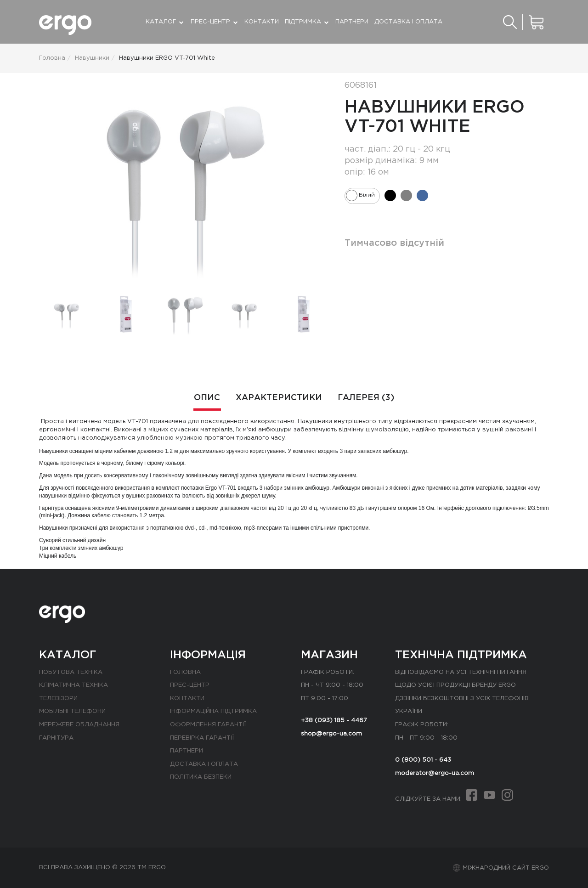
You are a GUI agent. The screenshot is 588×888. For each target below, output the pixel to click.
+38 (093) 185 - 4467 (334, 721)
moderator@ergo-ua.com (435, 773)
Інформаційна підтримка (213, 711)
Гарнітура (56, 738)
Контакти (262, 22)
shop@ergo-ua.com (331, 734)
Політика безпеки (201, 777)
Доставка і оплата (408, 22)
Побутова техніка (71, 672)
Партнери (352, 22)
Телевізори (58, 699)
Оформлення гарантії (208, 725)
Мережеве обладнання (79, 725)
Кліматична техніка (73, 685)
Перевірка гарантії (202, 738)
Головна (185, 672)
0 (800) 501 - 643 (423, 760)
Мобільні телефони (72, 711)
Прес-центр (190, 685)
